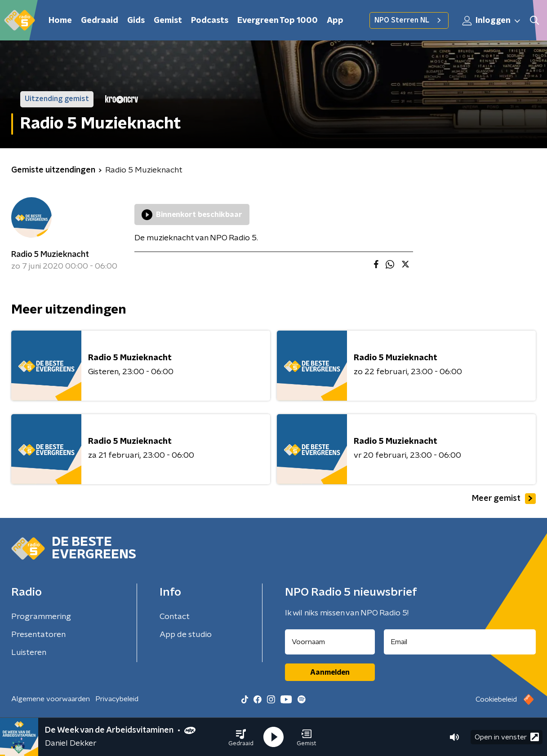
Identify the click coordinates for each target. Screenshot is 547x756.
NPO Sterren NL (409, 20)
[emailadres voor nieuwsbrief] (460, 642)
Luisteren (29, 653)
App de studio (186, 635)
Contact (175, 617)
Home (60, 21)
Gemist (168, 21)
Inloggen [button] (492, 21)
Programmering (41, 617)
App (335, 21)
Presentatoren (38, 635)
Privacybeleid (117, 699)
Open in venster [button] (507, 737)
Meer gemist (504, 499)
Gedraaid (100, 21)
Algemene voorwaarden (51, 699)
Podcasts (210, 21)
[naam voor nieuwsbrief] (330, 642)
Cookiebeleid (496, 699)
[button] (241, 737)
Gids (136, 21)
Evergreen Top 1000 (278, 21)
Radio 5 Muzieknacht (50, 255)
